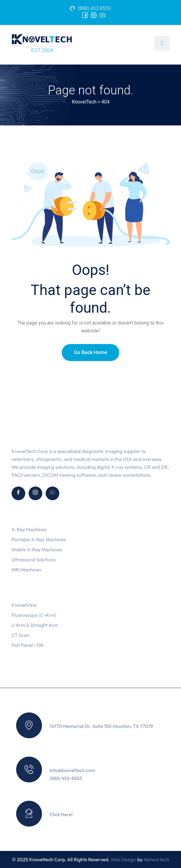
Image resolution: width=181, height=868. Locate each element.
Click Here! (61, 814)
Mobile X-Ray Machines (37, 550)
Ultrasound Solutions (34, 560)
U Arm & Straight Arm (35, 625)
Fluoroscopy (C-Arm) (34, 615)
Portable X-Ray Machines (39, 539)
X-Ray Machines (29, 529)
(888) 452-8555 (94, 8)
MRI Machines (26, 570)
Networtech (156, 859)
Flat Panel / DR (28, 645)
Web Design (124, 859)
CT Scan (20, 635)
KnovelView (24, 605)
